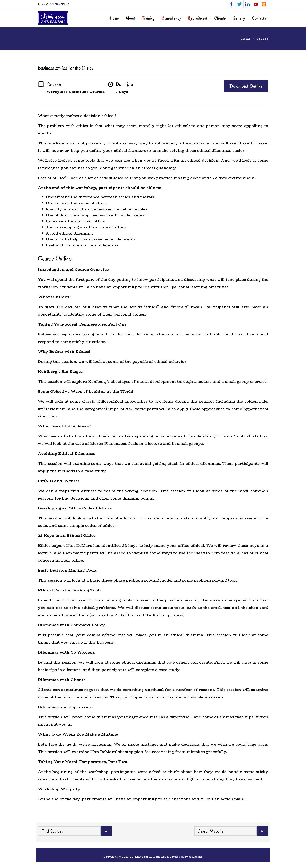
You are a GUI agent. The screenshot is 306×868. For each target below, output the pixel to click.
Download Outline (246, 86)
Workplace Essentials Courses (76, 92)
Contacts (259, 18)
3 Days (122, 92)
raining (148, 18)
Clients (220, 18)
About (130, 18)
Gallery (239, 18)
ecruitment (198, 18)
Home (114, 18)
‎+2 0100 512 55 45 (54, 4)
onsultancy (171, 18)
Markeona (196, 857)
